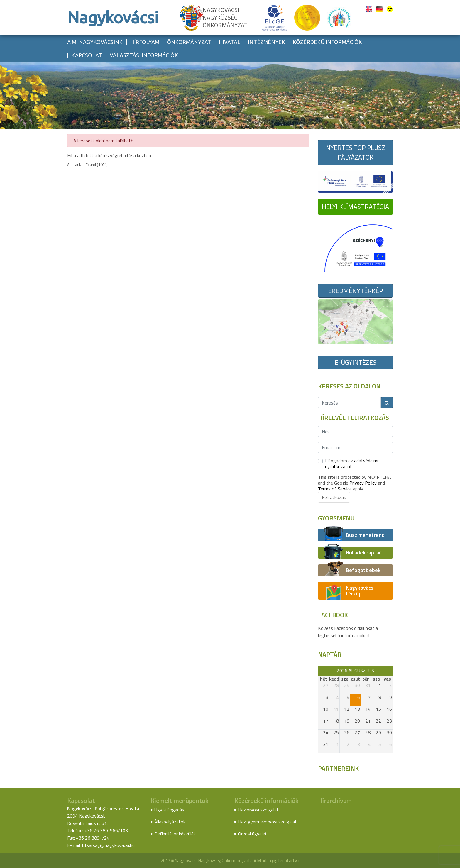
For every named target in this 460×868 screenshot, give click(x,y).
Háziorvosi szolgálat (258, 810)
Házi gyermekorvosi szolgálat (267, 822)
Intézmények (267, 42)
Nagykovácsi (113, 17)
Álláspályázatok (170, 822)
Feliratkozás (334, 497)
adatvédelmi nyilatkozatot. (352, 463)
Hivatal (230, 42)
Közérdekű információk (327, 42)
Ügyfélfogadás (169, 810)
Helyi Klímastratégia (355, 207)
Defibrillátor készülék (175, 834)
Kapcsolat (87, 55)
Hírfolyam (145, 42)
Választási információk (144, 55)
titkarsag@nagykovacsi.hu (108, 845)
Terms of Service (335, 489)
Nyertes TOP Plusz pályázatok (356, 152)
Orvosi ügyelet (252, 834)
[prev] (321, 671)
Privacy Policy (363, 483)
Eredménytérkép (355, 291)
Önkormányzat (189, 42)
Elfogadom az (352, 463)
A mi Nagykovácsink (95, 42)
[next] (390, 671)
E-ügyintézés (356, 362)
